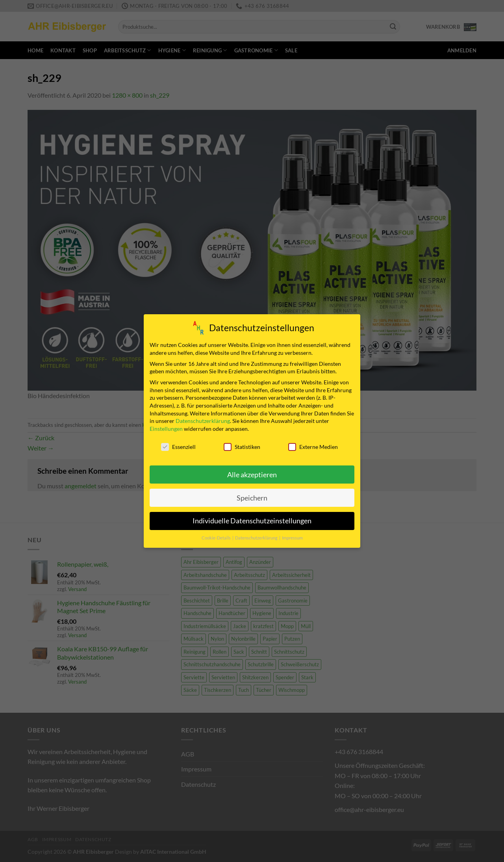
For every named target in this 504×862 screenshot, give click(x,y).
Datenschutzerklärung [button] (257, 536)
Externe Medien (313, 444)
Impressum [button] (292, 536)
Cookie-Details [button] (217, 536)
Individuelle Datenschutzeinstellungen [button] (252, 518)
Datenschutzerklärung (203, 418)
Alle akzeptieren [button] (252, 472)
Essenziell (178, 444)
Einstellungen (166, 426)
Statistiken (242, 444)
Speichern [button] (252, 495)
